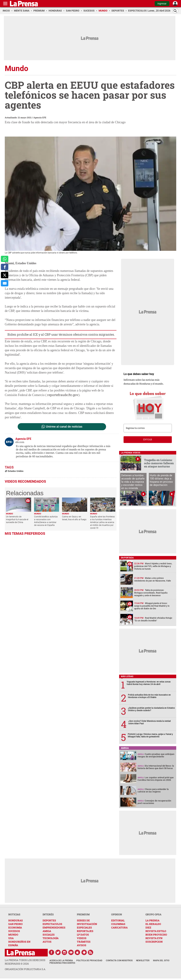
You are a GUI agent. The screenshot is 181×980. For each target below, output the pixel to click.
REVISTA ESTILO (156, 931)
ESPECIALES (84, 927)
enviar (148, 440)
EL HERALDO (153, 924)
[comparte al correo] (5, 283)
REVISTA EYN (154, 938)
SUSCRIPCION (154, 942)
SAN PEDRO (15, 924)
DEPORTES (49, 920)
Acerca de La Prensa (61, 961)
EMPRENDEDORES (54, 927)
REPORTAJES (85, 931)
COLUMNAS (118, 924)
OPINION (117, 914)
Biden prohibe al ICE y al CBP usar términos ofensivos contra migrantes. (61, 334)
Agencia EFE (40, 117)
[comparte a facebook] (5, 267)
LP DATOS (83, 935)
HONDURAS (16, 920)
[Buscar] (175, 11)
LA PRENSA (152, 920)
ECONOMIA (15, 927)
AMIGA (47, 931)
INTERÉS (48, 914)
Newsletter (143, 961)
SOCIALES (49, 935)
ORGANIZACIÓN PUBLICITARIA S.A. (25, 969)
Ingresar (162, 4)
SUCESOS (14, 931)
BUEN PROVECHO (156, 935)
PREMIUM (83, 914)
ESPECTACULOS (52, 924)
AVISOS (82, 945)
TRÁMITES (84, 942)
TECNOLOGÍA (51, 938)
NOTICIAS (14, 914)
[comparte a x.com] (5, 275)
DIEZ (148, 927)
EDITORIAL (118, 920)
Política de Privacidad (89, 961)
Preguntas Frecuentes (62, 963)
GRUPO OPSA (153, 914)
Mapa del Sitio (161, 961)
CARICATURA (119, 927)
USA (11, 938)
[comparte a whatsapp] (5, 259)
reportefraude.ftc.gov (63, 395)
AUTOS (47, 942)
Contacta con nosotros (119, 961)
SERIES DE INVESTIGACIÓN (87, 922)
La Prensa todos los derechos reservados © (25, 962)
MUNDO (13, 935)
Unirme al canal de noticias (64, 427)
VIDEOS (82, 938)
